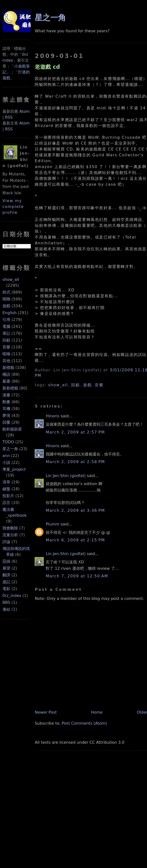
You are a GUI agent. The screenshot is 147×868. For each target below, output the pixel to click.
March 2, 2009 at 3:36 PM (75, 510)
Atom (24, 111)
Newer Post (46, 712)
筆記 (6, 333)
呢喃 (6, 354)
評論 (6, 542)
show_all (11, 280)
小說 (6, 463)
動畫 (6, 402)
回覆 (6, 422)
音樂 (6, 347)
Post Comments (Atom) (84, 723)
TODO (8, 442)
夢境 (6, 416)
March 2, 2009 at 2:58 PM (75, 462)
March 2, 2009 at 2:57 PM (75, 432)
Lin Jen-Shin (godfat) (66, 476)
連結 (6, 609)
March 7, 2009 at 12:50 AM (77, 576)
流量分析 (10, 535)
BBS (6, 602)
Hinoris (52, 416)
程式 (6, 292)
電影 (6, 589)
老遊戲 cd (47, 67)
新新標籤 (10, 388)
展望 (6, 568)
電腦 (6, 326)
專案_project (14, 469)
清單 (6, 482)
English (10, 313)
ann (6, 456)
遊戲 (6, 306)
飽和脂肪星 (12, 429)
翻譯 (6, 575)
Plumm (52, 524)
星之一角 (10, 449)
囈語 (6, 374)
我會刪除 (10, 528)
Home (97, 712)
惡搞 (6, 561)
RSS (9, 117)
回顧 (6, 340)
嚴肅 (6, 381)
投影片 (8, 496)
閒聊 (6, 299)
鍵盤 (6, 489)
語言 (6, 503)
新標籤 (8, 368)
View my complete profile (13, 207)
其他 (6, 361)
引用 (6, 320)
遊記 (6, 582)
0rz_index (12, 596)
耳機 (6, 409)
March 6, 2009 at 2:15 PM (75, 540)
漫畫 (6, 395)
